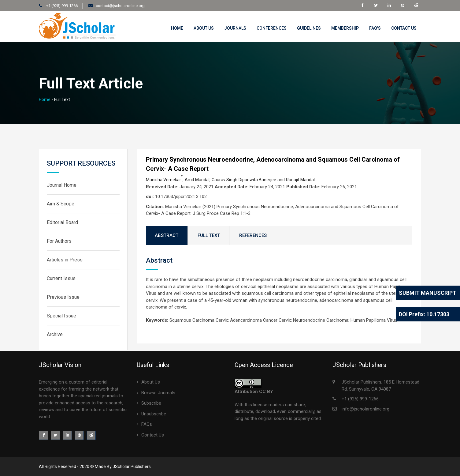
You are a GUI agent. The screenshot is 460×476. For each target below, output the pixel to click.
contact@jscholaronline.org (120, 6)
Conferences (272, 28)
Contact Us (404, 28)
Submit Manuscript (428, 293)
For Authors (59, 241)
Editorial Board (62, 222)
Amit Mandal (197, 180)
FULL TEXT (209, 235)
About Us (204, 28)
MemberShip (345, 28)
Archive (55, 334)
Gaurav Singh (224, 180)
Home (177, 28)
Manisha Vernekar (164, 180)
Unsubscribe (154, 414)
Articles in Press (65, 260)
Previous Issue (63, 297)
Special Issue (61, 316)
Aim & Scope (61, 204)
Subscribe (151, 403)
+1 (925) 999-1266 (61, 6)
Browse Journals (158, 393)
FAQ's (375, 28)
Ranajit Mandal (300, 180)
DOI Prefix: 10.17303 (424, 314)
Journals (235, 28)
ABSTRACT (167, 235)
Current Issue (61, 278)
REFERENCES (253, 235)
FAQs (147, 424)
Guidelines (309, 28)
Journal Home (62, 185)
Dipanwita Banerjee (257, 180)
